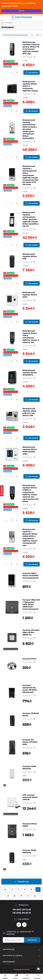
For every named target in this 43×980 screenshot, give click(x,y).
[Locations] (36, 17)
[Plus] (17, 73)
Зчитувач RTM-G (29, 659)
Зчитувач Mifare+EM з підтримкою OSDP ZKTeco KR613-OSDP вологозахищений (31, 604)
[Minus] (6, 73)
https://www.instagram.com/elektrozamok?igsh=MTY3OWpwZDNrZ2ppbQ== (24, 925)
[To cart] (32, 73)
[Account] (40, 17)
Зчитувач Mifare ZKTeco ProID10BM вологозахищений (30, 576)
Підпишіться (32, 940)
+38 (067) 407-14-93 (22, 910)
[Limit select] (38, 35)
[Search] (7, 17)
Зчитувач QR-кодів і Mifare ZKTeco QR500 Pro (31, 632)
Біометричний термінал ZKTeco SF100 (30, 295)
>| (35, 896)
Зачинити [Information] (21, 11)
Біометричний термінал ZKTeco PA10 (30, 256)
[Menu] (3, 17)
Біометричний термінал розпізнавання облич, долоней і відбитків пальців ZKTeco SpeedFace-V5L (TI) (31, 219)
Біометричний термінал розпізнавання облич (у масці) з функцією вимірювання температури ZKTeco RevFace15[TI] (30, 129)
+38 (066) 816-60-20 (21, 913)
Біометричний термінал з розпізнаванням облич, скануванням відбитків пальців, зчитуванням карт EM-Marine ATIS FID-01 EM (30, 175)
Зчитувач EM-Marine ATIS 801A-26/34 (30, 742)
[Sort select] (18, 35)
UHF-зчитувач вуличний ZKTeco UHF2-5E (30, 797)
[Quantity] (11, 73)
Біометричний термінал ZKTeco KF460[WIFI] (30, 373)
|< (5, 889)
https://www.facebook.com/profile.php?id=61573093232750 (19, 925)
